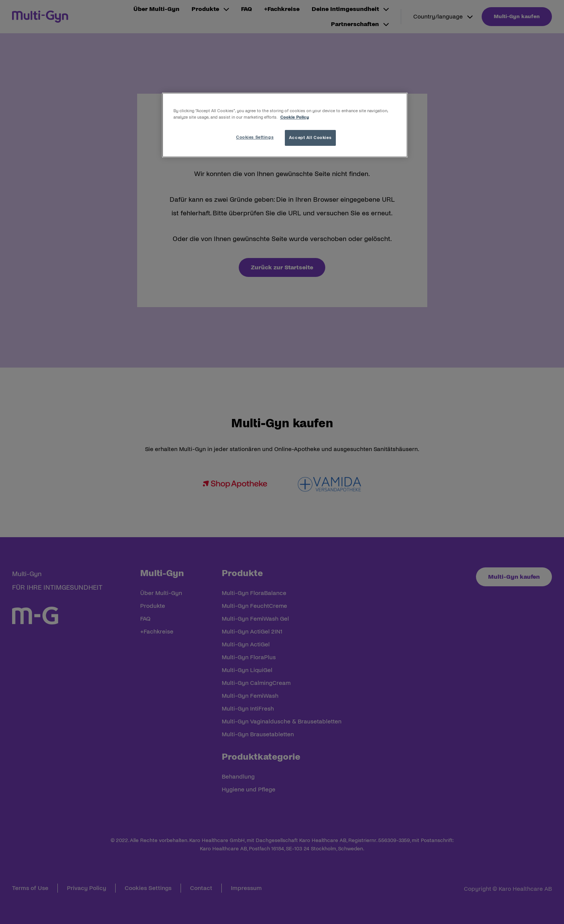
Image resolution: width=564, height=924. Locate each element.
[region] (285, 125)
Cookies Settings (255, 137)
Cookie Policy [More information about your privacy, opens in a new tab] (295, 117)
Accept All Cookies (310, 138)
